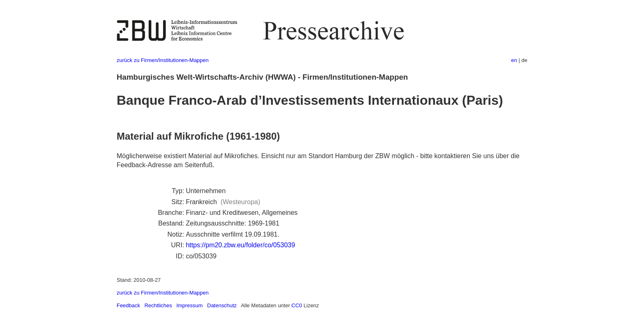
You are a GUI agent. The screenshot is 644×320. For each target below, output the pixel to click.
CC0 (297, 305)
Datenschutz (222, 305)
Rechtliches (158, 305)
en (514, 60)
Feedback (128, 305)
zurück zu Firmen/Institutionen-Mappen (163, 60)
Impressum (189, 305)
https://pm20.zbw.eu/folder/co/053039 (240, 245)
